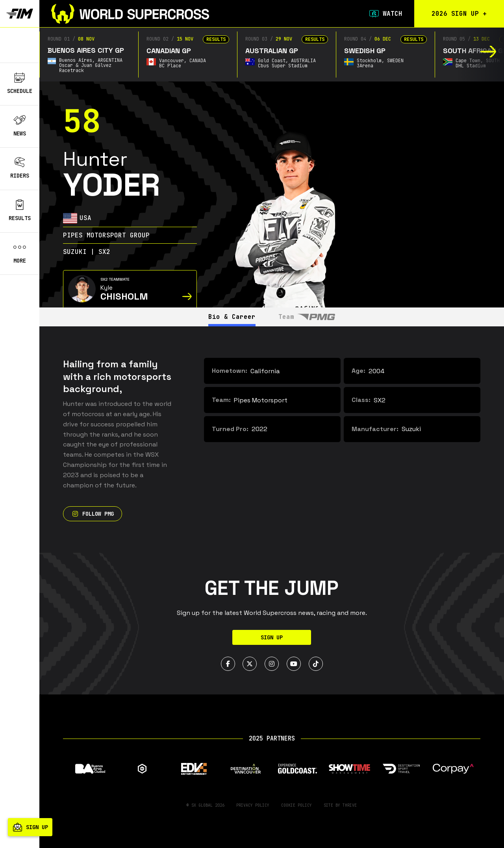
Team (307, 317)
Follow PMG (93, 514)
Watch (385, 14)
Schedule (20, 83)
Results (20, 211)
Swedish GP (365, 51)
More (20, 253)
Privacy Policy (253, 805)
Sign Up (272, 637)
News (20, 126)
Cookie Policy (296, 805)
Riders (20, 168)
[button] (488, 52)
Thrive (350, 805)
